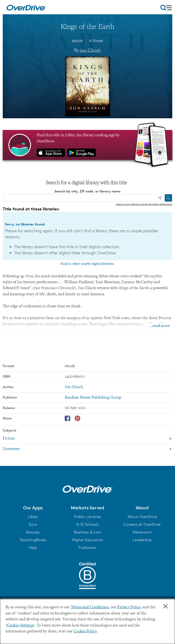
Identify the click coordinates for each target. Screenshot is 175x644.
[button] (33, 508)
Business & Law (88, 532)
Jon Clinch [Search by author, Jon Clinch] (90, 50)
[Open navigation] (166, 8)
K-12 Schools (87, 524)
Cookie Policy (85, 631)
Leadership (142, 540)
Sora (33, 524)
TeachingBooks (33, 540)
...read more (160, 326)
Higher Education (87, 540)
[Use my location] (160, 198)
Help (33, 548)
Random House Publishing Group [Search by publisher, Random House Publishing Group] (93, 398)
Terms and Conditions (90, 607)
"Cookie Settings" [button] (20, 626)
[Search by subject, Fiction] (87, 439)
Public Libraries (88, 517)
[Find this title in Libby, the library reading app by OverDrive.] (87, 145)
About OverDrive (142, 517)
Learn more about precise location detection (144, 204)
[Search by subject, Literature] (87, 449)
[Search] (168, 198)
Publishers (87, 548)
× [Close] (165, 606)
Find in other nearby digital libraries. (87, 264)
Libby (33, 517)
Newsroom (142, 532)
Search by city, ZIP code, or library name (87, 191)
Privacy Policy (129, 607)
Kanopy (33, 532)
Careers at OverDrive (142, 524)
